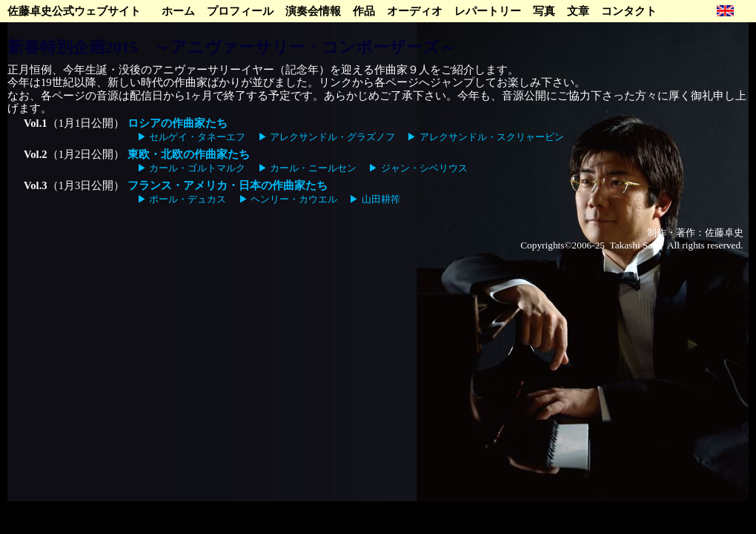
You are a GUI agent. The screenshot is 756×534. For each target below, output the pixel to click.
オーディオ (415, 11)
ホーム (178, 11)
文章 (578, 11)
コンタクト (629, 11)
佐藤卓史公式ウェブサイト (74, 11)
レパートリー (488, 11)
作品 (364, 11)
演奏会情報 (313, 11)
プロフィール (240, 11)
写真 (544, 11)
